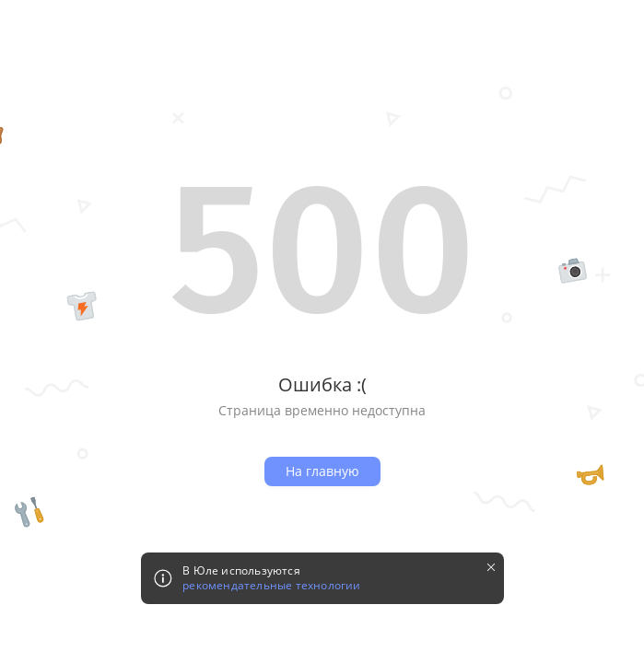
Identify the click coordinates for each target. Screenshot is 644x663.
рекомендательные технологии (271, 586)
